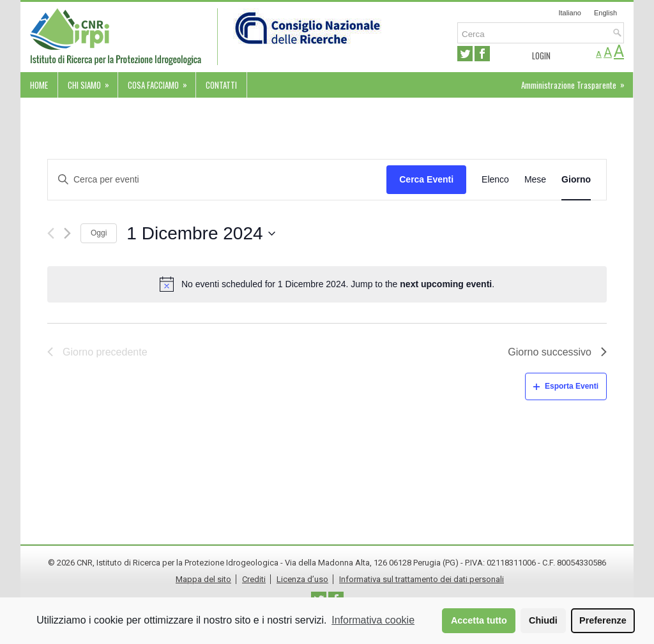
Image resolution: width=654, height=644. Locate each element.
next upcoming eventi (446, 284)
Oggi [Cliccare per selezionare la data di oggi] (99, 233)
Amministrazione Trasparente (577, 82)
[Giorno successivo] (67, 233)
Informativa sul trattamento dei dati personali (422, 579)
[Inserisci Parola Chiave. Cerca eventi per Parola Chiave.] (217, 180)
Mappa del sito (203, 579)
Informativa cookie (373, 620)
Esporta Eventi (566, 386)
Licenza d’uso (302, 579)
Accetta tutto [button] (479, 620)
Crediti (254, 579)
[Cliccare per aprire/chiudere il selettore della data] (201, 234)
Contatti (221, 85)
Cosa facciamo (162, 82)
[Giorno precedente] (51, 233)
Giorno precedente (97, 352)
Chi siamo (93, 82)
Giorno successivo (557, 352)
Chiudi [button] (543, 620)
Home (39, 85)
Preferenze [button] (603, 620)
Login (541, 56)
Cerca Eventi (426, 179)
